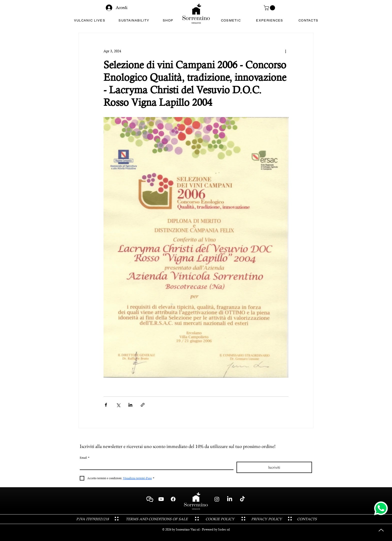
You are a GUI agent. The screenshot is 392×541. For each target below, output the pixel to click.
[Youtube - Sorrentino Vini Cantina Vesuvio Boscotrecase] (161, 499)
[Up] (381, 530)
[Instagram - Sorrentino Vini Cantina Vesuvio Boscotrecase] (217, 499)
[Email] (155, 466)
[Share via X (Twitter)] (118, 405)
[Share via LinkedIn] (130, 405)
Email (85, 458)
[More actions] (285, 51)
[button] (270, 8)
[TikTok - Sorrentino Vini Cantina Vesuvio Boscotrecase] (242, 499)
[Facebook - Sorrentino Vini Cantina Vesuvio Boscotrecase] (173, 499)
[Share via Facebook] (106, 405)
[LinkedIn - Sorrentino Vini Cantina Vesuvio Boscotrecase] (230, 499)
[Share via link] (143, 405)
